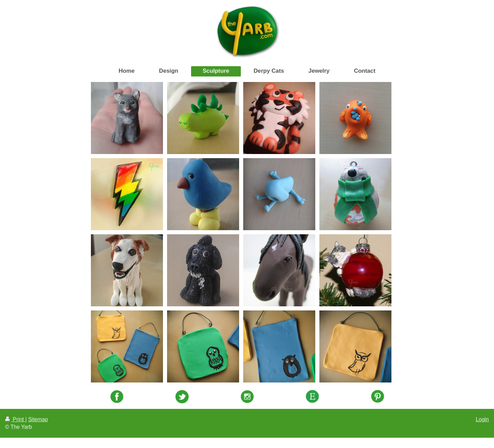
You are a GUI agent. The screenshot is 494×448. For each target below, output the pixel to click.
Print (15, 419)
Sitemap (38, 419)
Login (482, 419)
